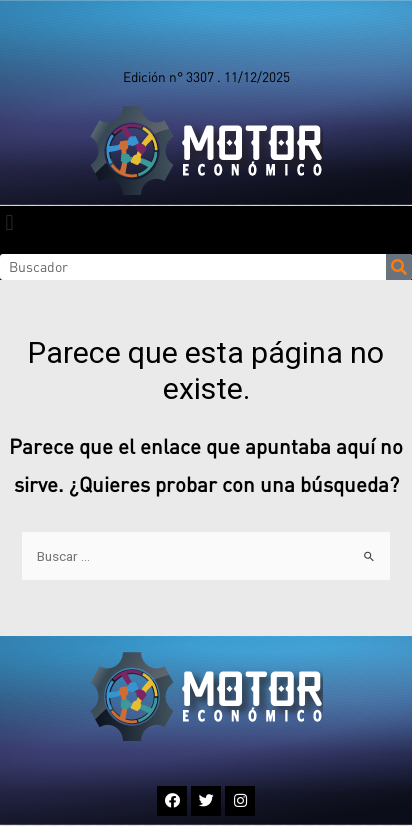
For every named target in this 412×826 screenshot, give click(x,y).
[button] (9, 222)
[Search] (399, 267)
